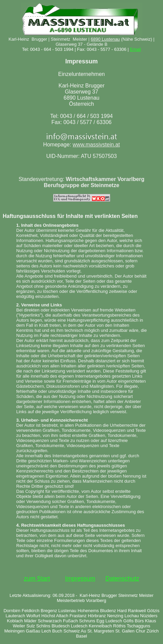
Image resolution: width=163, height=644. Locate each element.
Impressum (80, 579)
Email (135, 49)
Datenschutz (122, 579)
